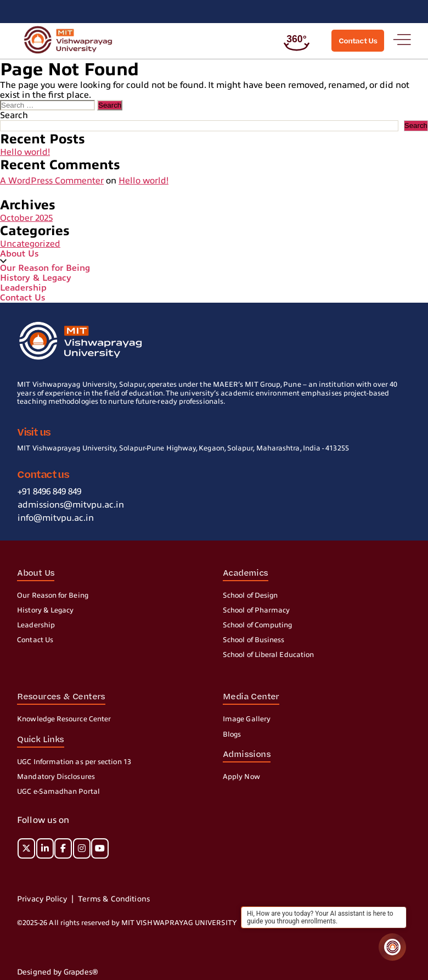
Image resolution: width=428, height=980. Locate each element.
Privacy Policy (42, 899)
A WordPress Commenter (52, 181)
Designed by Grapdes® (58, 972)
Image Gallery (247, 719)
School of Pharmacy (256, 610)
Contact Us (23, 298)
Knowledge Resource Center (64, 719)
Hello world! (25, 152)
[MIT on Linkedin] (45, 848)
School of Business (254, 640)
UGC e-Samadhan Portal (58, 792)
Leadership (23, 288)
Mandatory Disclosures (56, 777)
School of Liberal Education (268, 655)
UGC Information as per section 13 (74, 762)
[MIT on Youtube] (100, 848)
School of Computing (258, 625)
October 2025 (26, 218)
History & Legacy (36, 278)
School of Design (250, 595)
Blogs (232, 734)
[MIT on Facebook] (63, 848)
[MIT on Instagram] (82, 848)
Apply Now (241, 777)
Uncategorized (30, 244)
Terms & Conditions (114, 899)
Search (14, 115)
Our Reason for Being (45, 268)
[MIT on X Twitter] (26, 848)
